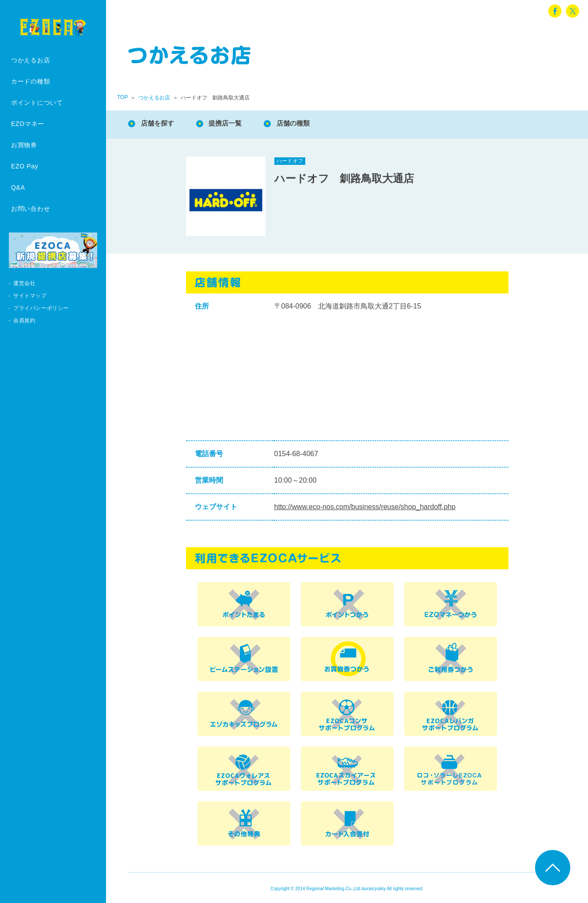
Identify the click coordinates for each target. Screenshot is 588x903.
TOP (122, 97)
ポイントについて (37, 103)
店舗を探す (159, 124)
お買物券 (24, 145)
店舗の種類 (300, 124)
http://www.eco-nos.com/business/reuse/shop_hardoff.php (365, 507)
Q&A (18, 187)
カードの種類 (30, 81)
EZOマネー (28, 124)
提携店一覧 (230, 124)
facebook (555, 11)
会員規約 (24, 320)
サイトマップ (30, 296)
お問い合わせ (30, 209)
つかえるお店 (30, 60)
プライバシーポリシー (41, 308)
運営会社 (24, 283)
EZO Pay (25, 166)
